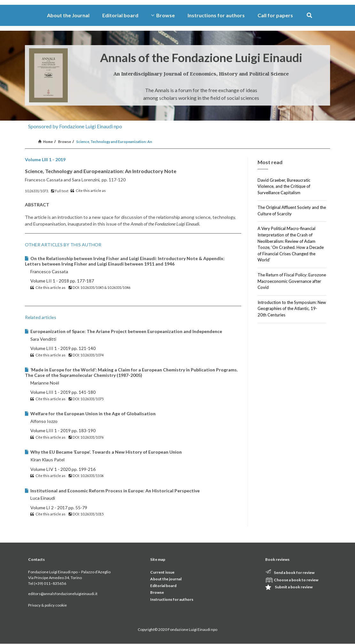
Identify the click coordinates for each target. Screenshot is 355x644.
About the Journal (68, 15)
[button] (309, 16)
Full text (60, 191)
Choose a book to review (296, 580)
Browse (163, 15)
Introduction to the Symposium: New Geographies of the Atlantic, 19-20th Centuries (292, 309)
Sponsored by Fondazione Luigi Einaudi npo (75, 126)
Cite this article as (88, 191)
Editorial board (120, 15)
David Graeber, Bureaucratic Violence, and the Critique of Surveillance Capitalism (284, 186)
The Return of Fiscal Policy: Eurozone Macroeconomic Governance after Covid (292, 281)
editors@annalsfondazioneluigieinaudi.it (63, 594)
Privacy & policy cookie (47, 605)
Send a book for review (294, 572)
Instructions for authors (216, 15)
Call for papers (275, 15)
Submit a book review (294, 587)
